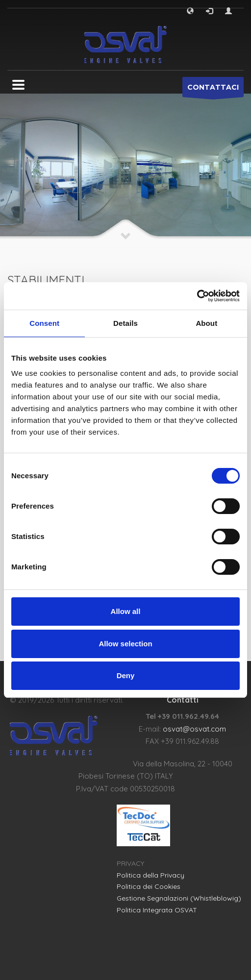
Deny (126, 675)
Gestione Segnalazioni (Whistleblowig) (179, 898)
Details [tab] (125, 323)
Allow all (126, 611)
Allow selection (125, 644)
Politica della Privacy (151, 875)
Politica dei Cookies (149, 886)
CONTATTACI (213, 90)
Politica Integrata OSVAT (157, 910)
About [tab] (206, 323)
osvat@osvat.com (194, 729)
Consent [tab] (44, 323)
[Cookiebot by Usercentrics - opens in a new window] (197, 296)
